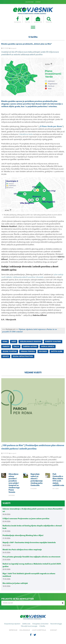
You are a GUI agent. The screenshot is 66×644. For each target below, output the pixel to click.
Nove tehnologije (56, 624)
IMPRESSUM (13, 630)
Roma (5, 342)
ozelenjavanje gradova (31, 342)
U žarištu (42, 626)
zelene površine (10, 351)
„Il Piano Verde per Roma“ (51, 127)
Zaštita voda (26, 624)
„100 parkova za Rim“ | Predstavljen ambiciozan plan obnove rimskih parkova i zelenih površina (33, 447)
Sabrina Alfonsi (30, 347)
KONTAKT (38, 2)
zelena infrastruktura (23, 356)
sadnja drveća (48, 347)
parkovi (6, 347)
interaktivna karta (26, 134)
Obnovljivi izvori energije (29, 626)
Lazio (14, 342)
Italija (16, 347)
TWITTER (27, 20)
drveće (6, 356)
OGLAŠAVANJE (29, 2)
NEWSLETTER (38, 20)
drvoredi (43, 351)
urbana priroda (28, 351)
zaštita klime (57, 351)
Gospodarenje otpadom (12, 624)
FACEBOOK (17, 20)
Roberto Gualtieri (53, 342)
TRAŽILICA (49, 20)
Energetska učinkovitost (40, 624)
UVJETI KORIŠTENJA (39, 630)
